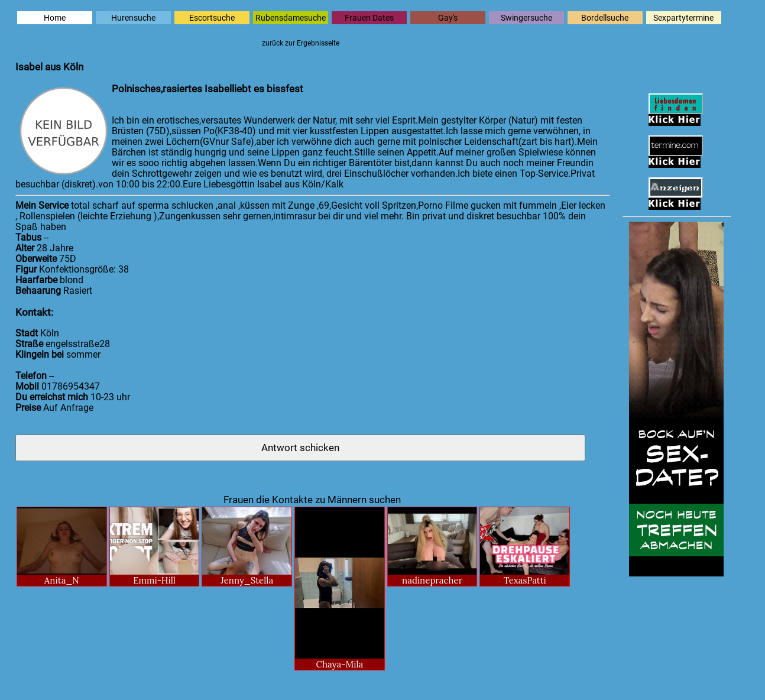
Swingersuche (526, 18)
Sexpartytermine (683, 18)
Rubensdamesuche (291, 18)
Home (55, 18)
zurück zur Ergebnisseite (301, 43)
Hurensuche (133, 18)
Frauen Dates (369, 18)
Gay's (448, 18)
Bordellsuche (605, 18)
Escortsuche (212, 18)
